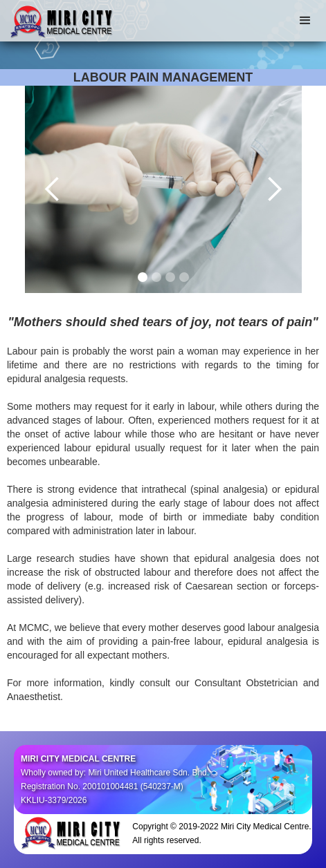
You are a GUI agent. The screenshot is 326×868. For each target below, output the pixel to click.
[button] (305, 21)
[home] (59, 20)
